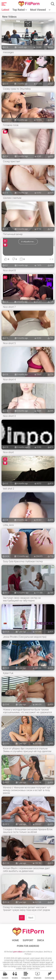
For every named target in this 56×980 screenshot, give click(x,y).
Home (15, 940)
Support (28, 940)
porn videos (18, 952)
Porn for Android (28, 946)
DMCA (41, 940)
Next (31, 918)
